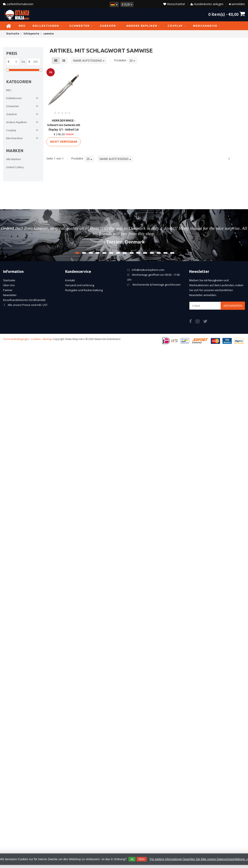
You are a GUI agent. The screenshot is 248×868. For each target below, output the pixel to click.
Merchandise (207, 26)
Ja (132, 859)
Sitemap (47, 339)
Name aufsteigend (89, 60)
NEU (22, 26)
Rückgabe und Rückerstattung (84, 290)
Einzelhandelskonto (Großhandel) (24, 300)
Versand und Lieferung (80, 285)
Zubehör (110, 26)
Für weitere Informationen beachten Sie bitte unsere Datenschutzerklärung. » (199, 859)
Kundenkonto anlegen (209, 4)
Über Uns (9, 285)
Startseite (9, 280)
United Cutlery (15, 167)
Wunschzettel (174, 4)
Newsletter (10, 295)
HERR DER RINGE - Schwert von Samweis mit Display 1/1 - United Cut (64, 125)
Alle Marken (14, 159)
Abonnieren (233, 306)
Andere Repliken (143, 26)
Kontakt (70, 280)
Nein (142, 859)
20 (132, 60)
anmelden (238, 4)
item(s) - (227, 14)
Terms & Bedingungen (16, 339)
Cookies (36, 339)
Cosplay (177, 26)
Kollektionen (47, 26)
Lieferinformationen (18, 4)
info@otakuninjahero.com (148, 270)
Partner (8, 290)
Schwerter (81, 26)
